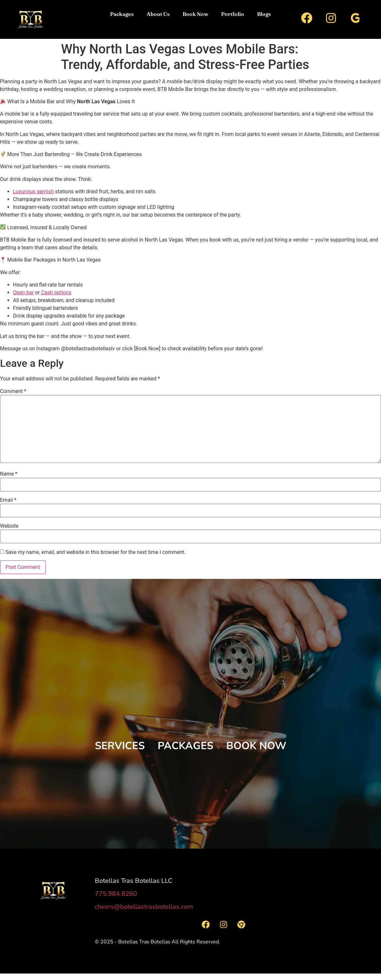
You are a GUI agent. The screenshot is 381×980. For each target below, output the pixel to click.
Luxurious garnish (33, 191)
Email (8, 500)
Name (9, 474)
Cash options (56, 293)
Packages (122, 14)
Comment (13, 391)
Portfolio (233, 14)
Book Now (195, 14)
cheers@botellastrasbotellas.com (144, 907)
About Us (158, 14)
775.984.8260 (116, 894)
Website (9, 526)
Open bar (23, 293)
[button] (120, 746)
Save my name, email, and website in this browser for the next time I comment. (96, 552)
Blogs (264, 14)
